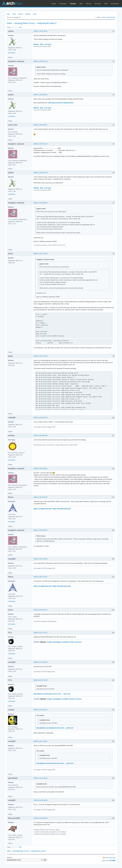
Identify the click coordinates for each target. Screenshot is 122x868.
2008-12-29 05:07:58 (40, 173)
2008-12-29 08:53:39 (40, 435)
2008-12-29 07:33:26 (40, 356)
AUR (106, 4)
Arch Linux (12, 3)
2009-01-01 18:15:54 (40, 662)
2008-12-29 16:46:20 (40, 530)
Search (21, 14)
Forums (73, 4)
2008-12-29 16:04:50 (40, 497)
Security (98, 4)
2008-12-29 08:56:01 (40, 468)
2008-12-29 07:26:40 (40, 254)
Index (8, 14)
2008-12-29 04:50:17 (40, 125)
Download (115, 4)
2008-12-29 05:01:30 (40, 144)
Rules (14, 14)
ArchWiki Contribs (68, 642)
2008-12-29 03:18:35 (40, 31)
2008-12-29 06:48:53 (40, 203)
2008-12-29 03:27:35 (40, 61)
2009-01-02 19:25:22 (40, 710)
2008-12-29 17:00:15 (40, 577)
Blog (42, 44)
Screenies (78, 642)
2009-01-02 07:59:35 (40, 680)
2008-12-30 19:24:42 (40, 610)
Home (54, 4)
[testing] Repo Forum (25, 23)
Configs (49, 642)
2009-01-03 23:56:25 (40, 818)
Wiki (81, 4)
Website (13, 53)
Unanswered (111, 17)
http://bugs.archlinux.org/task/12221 (61, 103)
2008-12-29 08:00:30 (40, 418)
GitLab (88, 4)
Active (103, 17)
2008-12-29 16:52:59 (40, 559)
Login (35, 14)
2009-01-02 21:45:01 (40, 741)
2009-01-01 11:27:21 (40, 633)
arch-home (48, 44)
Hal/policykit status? (47, 23)
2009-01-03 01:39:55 (40, 800)
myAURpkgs (57, 642)
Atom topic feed (110, 858)
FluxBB (113, 861)
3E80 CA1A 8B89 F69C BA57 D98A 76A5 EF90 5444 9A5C (52, 509)
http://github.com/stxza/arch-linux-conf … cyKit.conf (52, 694)
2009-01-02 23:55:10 (40, 778)
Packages (63, 4)
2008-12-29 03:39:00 (40, 95)
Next (20, 27)
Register (28, 14)
